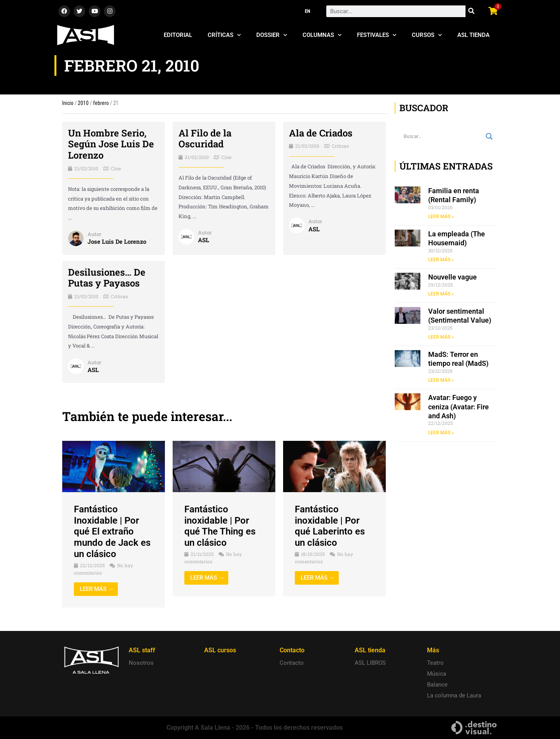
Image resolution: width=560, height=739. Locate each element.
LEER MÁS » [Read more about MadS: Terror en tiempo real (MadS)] (441, 380)
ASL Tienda (473, 35)
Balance (437, 685)
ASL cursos (220, 650)
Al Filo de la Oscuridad (205, 139)
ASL (204, 240)
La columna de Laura (454, 695)
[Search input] (443, 136)
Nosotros (141, 663)
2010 (83, 103)
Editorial (178, 35)
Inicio (68, 103)
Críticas (224, 35)
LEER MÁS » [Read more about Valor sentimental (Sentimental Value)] (441, 337)
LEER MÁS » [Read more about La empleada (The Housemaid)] (441, 260)
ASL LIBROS (370, 663)
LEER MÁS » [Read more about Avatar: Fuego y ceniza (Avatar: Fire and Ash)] (441, 433)
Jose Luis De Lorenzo (117, 241)
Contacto (292, 663)
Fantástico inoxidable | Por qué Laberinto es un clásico (330, 526)
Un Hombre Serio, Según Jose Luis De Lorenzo (111, 144)
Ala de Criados (321, 133)
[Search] (471, 11)
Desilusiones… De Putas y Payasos (107, 278)
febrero (101, 103)
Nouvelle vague (452, 277)
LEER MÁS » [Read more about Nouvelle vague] (441, 294)
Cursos (427, 35)
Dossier (272, 35)
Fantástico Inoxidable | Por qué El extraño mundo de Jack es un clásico (112, 532)
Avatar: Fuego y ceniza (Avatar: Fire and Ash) (458, 407)
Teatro (435, 663)
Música (437, 674)
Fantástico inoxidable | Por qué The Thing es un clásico (220, 526)
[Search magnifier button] (489, 136)
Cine (116, 168)
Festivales (377, 35)
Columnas (322, 35)
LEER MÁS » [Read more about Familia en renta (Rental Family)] (441, 217)
